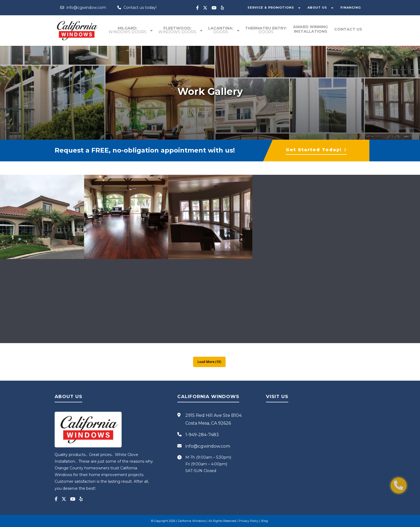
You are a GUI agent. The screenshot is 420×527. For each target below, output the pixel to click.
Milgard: (127, 30)
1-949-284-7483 (202, 435)
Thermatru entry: (266, 30)
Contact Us (348, 29)
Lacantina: (221, 30)
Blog (265, 521)
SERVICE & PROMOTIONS (271, 8)
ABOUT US (317, 8)
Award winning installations (310, 29)
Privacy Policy (249, 521)
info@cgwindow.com (83, 8)
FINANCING (351, 8)
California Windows (192, 521)
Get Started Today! (316, 150)
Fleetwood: (177, 30)
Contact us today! (137, 8)
